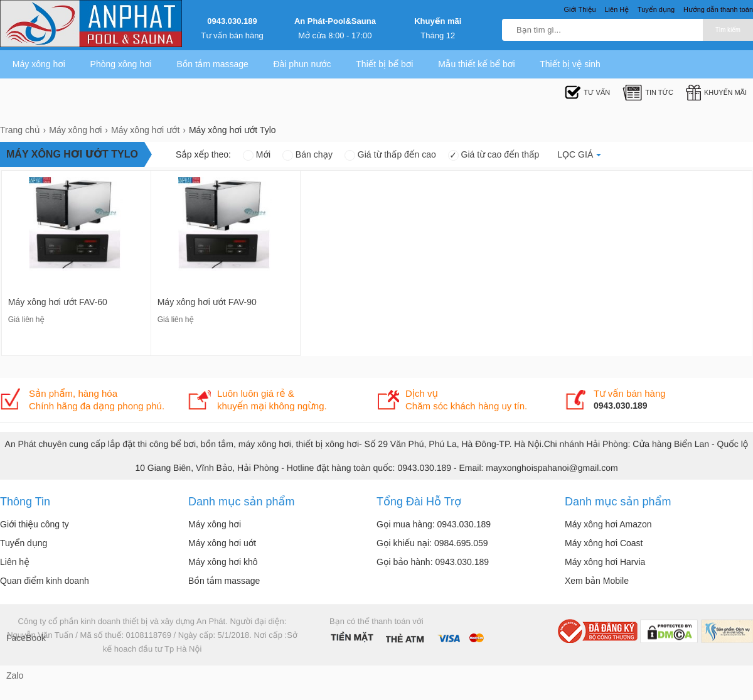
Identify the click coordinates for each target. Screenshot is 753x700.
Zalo (15, 676)
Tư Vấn (587, 93)
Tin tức (648, 93)
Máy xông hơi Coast (604, 543)
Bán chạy (307, 154)
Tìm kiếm (728, 30)
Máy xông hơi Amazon (608, 524)
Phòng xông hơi (121, 64)
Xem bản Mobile (597, 581)
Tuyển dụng (24, 543)
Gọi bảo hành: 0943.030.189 (433, 562)
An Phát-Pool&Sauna (335, 21)
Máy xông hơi (39, 64)
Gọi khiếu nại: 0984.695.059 (432, 543)
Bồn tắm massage (212, 64)
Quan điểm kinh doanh (45, 581)
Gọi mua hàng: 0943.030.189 (434, 524)
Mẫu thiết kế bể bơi (476, 64)
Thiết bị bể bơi (384, 64)
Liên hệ (15, 562)
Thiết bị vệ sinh (570, 64)
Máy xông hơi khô (223, 562)
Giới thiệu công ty (35, 524)
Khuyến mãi (438, 21)
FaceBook (19, 638)
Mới (257, 154)
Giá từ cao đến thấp (494, 154)
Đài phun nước (302, 64)
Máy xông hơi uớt (222, 543)
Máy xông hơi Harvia (605, 562)
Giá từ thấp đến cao (390, 154)
